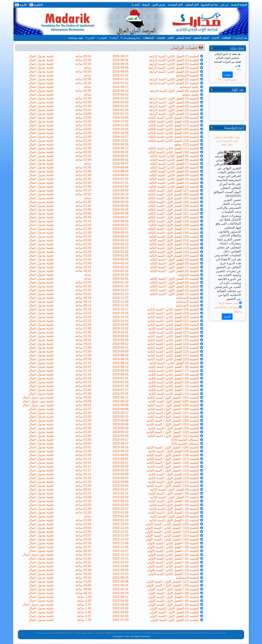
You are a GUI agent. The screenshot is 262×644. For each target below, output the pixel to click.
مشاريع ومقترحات (130, 38)
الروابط (146, 5)
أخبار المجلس (192, 5)
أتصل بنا (136, 5)
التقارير (90, 38)
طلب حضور (74, 633)
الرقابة (114, 38)
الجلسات (161, 38)
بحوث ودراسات (76, 38)
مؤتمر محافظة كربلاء (228, 303)
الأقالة (64, 633)
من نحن (224, 5)
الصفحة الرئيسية (239, 5)
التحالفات (226, 38)
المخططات (148, 38)
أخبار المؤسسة (175, 5)
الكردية (21, 5)
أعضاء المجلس (184, 38)
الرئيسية (222, 633)
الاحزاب (215, 38)
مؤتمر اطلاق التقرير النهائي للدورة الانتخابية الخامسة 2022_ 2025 (227, 141)
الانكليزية (36, 5)
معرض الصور (159, 5)
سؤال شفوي (87, 633)
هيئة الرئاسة (240, 38)
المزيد (227, 316)
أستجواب (98, 633)
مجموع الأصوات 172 (227, 80)
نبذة (205, 633)
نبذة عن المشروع (210, 5)
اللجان (171, 38)
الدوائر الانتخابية (201, 38)
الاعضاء (127, 633)
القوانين (102, 38)
